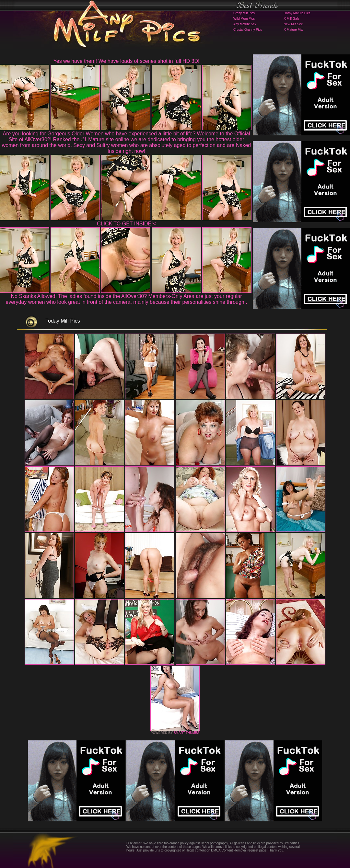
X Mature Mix (293, 30)
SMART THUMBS (187, 733)
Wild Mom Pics (244, 19)
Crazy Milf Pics (244, 13)
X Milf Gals (291, 19)
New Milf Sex (293, 24)
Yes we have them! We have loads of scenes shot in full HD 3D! (127, 61)
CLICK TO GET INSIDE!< (126, 224)
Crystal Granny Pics (248, 30)
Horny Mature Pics (297, 13)
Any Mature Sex (245, 24)
